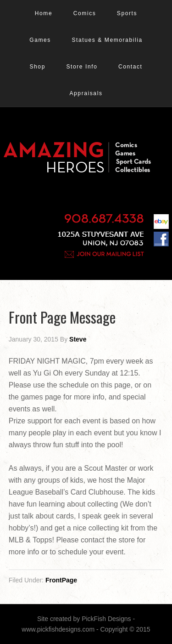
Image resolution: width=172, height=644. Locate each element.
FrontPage (61, 580)
